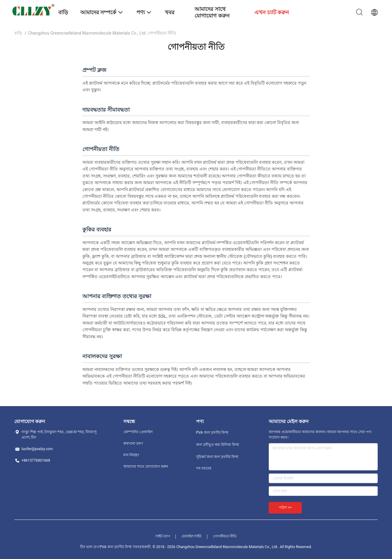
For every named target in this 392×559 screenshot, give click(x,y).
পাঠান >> (285, 507)
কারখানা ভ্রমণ (133, 443)
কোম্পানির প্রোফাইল (138, 432)
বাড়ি (18, 33)
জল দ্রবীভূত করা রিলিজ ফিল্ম (218, 445)
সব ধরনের (204, 468)
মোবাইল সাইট (192, 536)
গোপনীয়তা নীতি (225, 536)
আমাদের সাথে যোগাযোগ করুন (146, 466)
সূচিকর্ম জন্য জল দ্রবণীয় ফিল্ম (217, 457)
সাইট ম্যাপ (163, 536)
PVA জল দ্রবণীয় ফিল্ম (212, 433)
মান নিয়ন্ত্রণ (131, 455)
